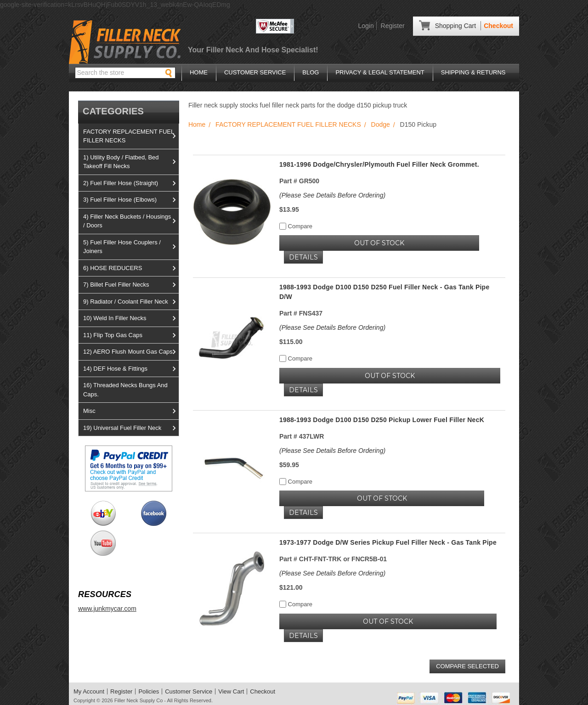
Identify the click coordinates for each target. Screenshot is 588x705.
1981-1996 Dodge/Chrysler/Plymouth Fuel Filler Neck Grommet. (379, 164)
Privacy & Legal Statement (380, 72)
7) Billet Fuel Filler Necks (131, 285)
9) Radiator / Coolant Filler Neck (131, 302)
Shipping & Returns (473, 72)
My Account (89, 691)
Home (199, 72)
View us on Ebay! (103, 513)
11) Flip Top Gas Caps (131, 335)
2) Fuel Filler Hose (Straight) (131, 183)
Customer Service (255, 72)
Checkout (498, 26)
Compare (296, 226)
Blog (311, 72)
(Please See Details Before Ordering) (332, 195)
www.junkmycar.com (107, 609)
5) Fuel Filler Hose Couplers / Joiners (131, 247)
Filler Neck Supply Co (139, 700)
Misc (131, 411)
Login (366, 26)
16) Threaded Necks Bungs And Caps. (125, 390)
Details (303, 257)
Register (393, 26)
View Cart (231, 691)
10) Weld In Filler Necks (131, 318)
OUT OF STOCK (379, 243)
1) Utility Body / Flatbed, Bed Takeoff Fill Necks (131, 162)
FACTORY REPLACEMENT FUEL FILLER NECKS (131, 136)
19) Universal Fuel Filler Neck (131, 428)
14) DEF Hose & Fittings (131, 369)
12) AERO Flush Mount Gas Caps (131, 352)
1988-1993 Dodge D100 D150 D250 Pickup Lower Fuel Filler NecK (382, 420)
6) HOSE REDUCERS (131, 268)
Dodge (381, 124)
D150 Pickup (418, 124)
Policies (149, 691)
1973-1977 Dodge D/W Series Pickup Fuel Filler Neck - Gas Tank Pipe (388, 542)
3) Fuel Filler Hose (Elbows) (131, 200)
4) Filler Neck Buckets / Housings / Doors (131, 221)
